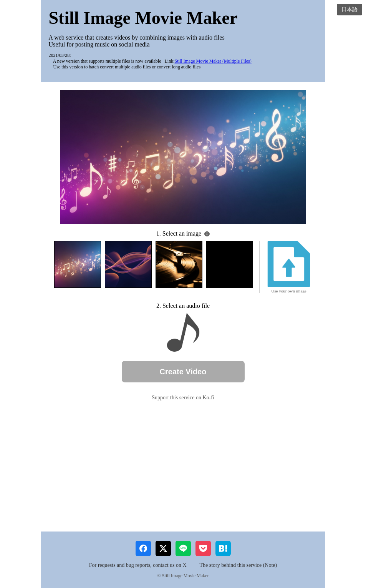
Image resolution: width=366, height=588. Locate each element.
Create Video (183, 372)
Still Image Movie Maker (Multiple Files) (213, 61)
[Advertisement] (183, 466)
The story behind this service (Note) (238, 565)
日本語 (349, 9)
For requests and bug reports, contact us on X (138, 565)
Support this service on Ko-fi (183, 398)
